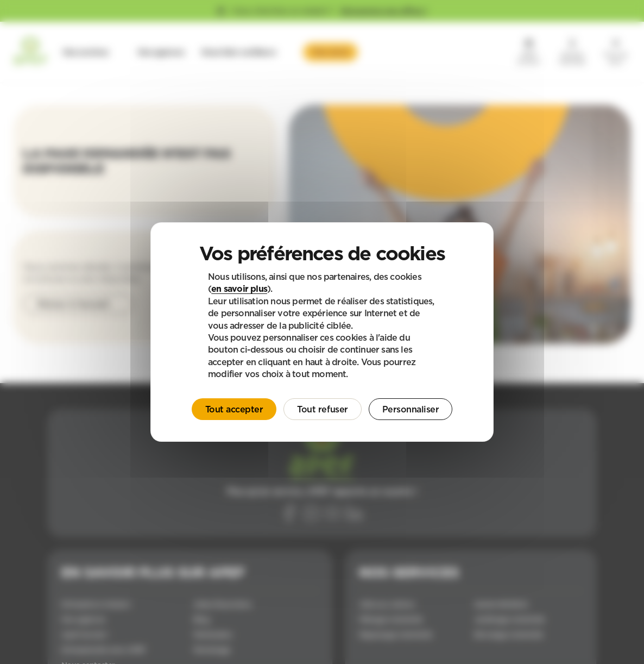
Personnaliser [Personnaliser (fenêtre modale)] (411, 409)
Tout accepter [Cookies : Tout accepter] (234, 409)
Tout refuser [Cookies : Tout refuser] (322, 409)
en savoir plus (239, 289)
